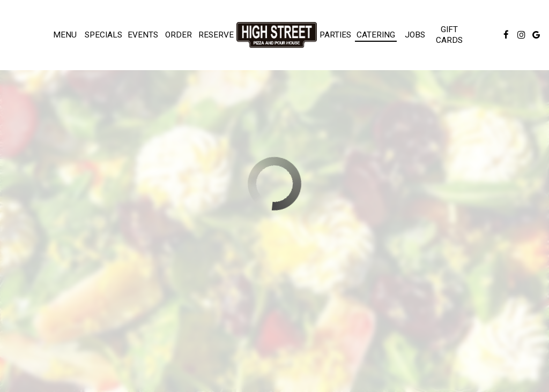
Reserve (216, 35)
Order (179, 35)
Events (143, 35)
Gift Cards (449, 35)
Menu (65, 35)
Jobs (415, 35)
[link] (277, 35)
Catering (376, 35)
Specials (103, 35)
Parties (335, 35)
